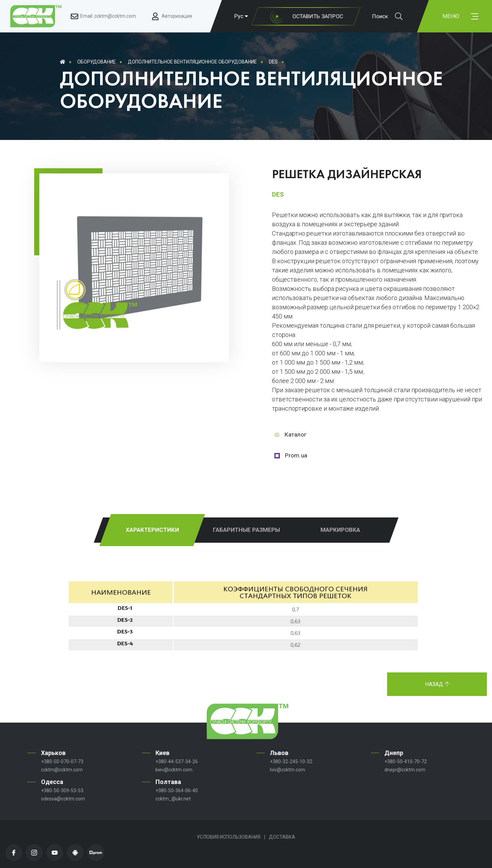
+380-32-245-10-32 (291, 762)
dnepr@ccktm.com (405, 770)
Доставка (282, 837)
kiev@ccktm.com (174, 770)
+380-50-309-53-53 (62, 791)
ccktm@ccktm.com (62, 770)
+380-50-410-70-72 (406, 762)
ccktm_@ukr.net (173, 799)
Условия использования (229, 837)
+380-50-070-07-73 (62, 762)
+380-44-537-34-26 (177, 762)
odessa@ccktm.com (63, 799)
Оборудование (97, 62)
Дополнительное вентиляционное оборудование (192, 62)
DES (273, 62)
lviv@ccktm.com (288, 770)
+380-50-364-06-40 (177, 791)
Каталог (296, 435)
